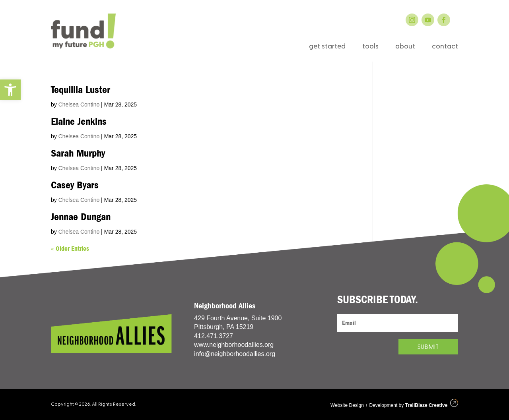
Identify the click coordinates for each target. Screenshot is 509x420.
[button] (10, 90)
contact (445, 47)
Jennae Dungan (81, 217)
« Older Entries (70, 249)
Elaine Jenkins (79, 122)
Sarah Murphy (78, 153)
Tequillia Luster (81, 90)
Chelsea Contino (79, 105)
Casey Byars (75, 185)
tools (370, 47)
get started (327, 47)
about (405, 47)
